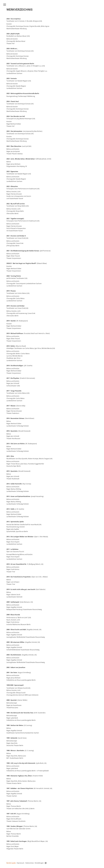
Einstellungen (39, 863)
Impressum (20, 863)
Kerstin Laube (11, 863)
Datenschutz (30, 863)
